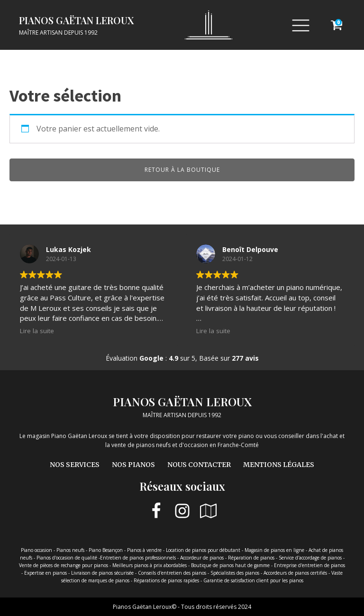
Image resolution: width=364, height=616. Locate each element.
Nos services (75, 465)
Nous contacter (199, 465)
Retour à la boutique (182, 170)
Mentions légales (279, 465)
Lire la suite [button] (37, 331)
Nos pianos (133, 465)
